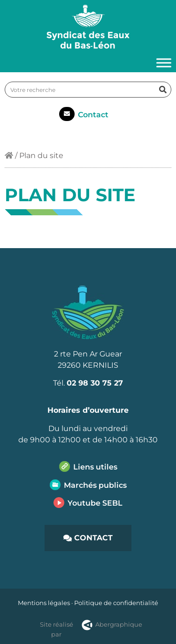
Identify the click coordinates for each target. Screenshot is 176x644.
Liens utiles (95, 467)
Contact (93, 115)
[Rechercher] (163, 90)
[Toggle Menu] (164, 63)
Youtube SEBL (95, 503)
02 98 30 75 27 (95, 383)
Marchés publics (95, 485)
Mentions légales (44, 603)
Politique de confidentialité (116, 603)
